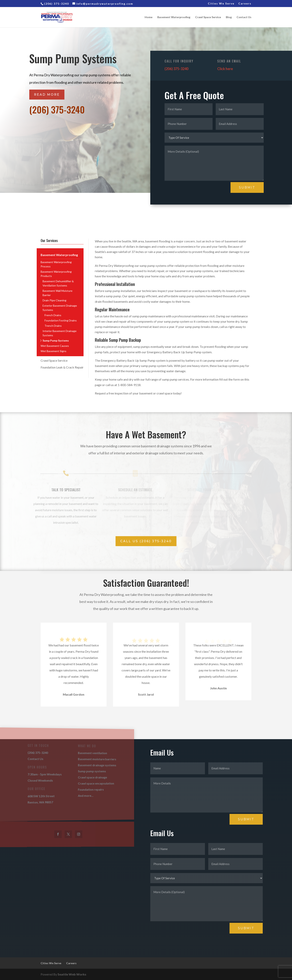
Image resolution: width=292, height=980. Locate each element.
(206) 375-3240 (57, 109)
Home (149, 17)
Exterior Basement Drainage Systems (60, 308)
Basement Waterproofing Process (56, 264)
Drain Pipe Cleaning (54, 300)
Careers (245, 4)
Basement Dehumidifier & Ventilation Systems (58, 283)
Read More (47, 95)
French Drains (53, 315)
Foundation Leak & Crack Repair (62, 367)
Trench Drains (53, 326)
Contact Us (244, 17)
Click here (225, 69)
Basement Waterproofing (174, 17)
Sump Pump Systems (56, 340)
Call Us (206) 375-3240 (146, 541)
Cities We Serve (221, 4)
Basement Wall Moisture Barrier (57, 293)
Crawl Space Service (208, 17)
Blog (229, 17)
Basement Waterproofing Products (56, 274)
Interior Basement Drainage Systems (60, 333)
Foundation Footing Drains (61, 320)
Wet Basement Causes (55, 346)
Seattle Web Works (72, 974)
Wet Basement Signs (53, 351)
